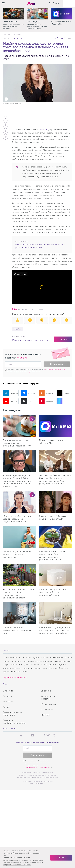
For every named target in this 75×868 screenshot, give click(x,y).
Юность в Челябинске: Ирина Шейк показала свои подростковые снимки (18, 519)
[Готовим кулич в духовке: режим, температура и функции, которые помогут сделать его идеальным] (19, 426)
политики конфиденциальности (17, 372)
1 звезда (55, 38)
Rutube (63, 393)
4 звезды (62, 38)
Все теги (46, 715)
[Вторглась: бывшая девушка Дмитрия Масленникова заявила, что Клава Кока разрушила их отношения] (56, 461)
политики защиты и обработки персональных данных (23, 863)
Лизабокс (46, 691)
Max (62, 401)
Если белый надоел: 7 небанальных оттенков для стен (17, 630)
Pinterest (46, 401)
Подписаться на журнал (14, 677)
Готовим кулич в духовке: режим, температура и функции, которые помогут (37, 25)
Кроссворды (48, 709)
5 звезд (64, 38)
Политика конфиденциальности (14, 722)
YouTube (10, 401)
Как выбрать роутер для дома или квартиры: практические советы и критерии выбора (54, 630)
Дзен (27, 401)
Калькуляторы (49, 704)
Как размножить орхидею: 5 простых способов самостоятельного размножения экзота (54, 555)
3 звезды (60, 38)
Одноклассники (46, 393)
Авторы (7, 707)
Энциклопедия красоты (49, 697)
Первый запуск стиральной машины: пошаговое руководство (17, 554)
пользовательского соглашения (55, 370)
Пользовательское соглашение (12, 714)
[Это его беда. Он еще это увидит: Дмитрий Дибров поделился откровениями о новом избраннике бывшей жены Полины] (19, 461)
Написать (64, 339)
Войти (68, 3)
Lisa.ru (6, 38)
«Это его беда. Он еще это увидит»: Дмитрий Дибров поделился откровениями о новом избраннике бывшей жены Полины (17, 481)
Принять (61, 858)
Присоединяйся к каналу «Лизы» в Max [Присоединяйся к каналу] (52, 442)
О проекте (8, 691)
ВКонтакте (29, 393)
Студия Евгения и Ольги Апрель (43, 781)
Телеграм (11, 393)
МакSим (44, 130)
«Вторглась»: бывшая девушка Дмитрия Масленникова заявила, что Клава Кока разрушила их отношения (55, 479)
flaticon (43, 783)
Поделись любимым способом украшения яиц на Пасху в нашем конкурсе (13, 25)
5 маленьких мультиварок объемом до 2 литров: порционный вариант (53, 592)
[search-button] (62, 3)
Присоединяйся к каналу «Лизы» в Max (61, 23)
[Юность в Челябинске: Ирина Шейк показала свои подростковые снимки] (19, 502)
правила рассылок (34, 372)
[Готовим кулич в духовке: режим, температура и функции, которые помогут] (37, 14)
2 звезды (58, 38)
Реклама (7, 696)
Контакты (8, 701)
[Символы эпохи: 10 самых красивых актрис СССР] (56, 502)
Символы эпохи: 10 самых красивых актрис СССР (53, 517)
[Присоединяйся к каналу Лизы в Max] (56, 426)
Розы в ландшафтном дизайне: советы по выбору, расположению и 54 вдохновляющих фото (19, 594)
